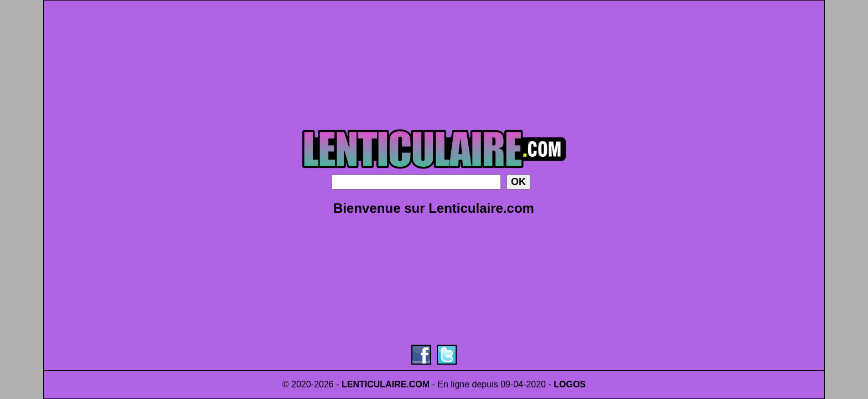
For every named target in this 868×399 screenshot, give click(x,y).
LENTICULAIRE (374, 384)
